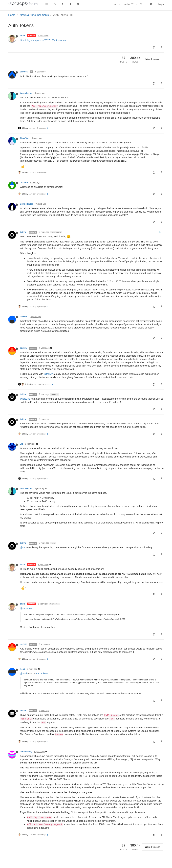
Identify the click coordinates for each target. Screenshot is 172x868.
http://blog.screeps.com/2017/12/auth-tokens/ (43, 40)
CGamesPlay (26, 752)
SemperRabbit (27, 204)
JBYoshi (24, 182)
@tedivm (48, 374)
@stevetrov (26, 608)
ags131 (23, 348)
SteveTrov (25, 138)
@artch (24, 673)
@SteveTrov (54, 604)
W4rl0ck (24, 72)
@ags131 (54, 394)
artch (22, 36)
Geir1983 (24, 317)
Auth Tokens (42, 673)
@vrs (53, 543)
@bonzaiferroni (56, 232)
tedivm (23, 232)
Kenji (22, 669)
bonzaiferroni (26, 93)
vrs (21, 444)
